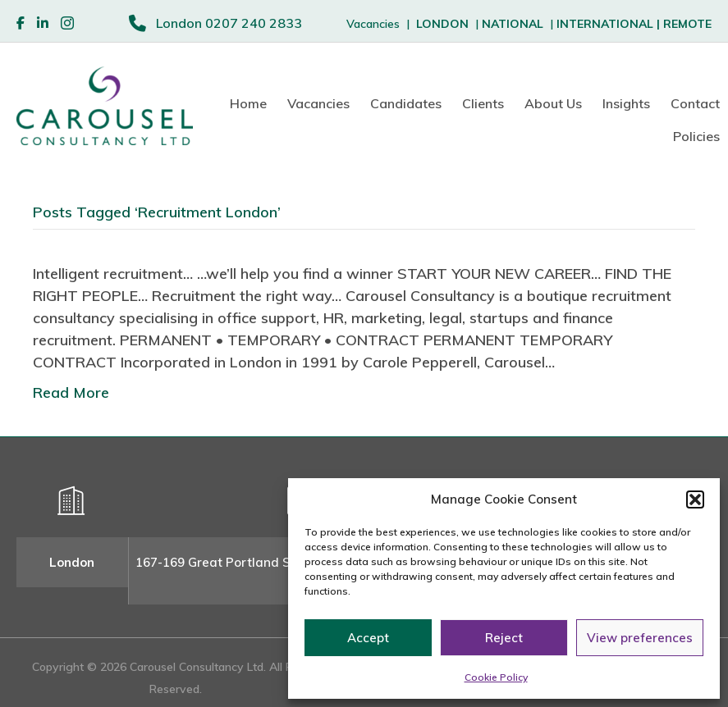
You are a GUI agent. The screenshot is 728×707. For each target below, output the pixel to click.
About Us (553, 103)
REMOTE (687, 24)
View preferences (640, 638)
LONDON (442, 24)
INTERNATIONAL (610, 24)
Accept (368, 638)
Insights (626, 103)
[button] (695, 499)
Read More (71, 392)
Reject (504, 638)
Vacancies (318, 103)
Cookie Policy (496, 677)
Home (248, 103)
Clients (483, 103)
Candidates (406, 103)
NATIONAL (513, 24)
